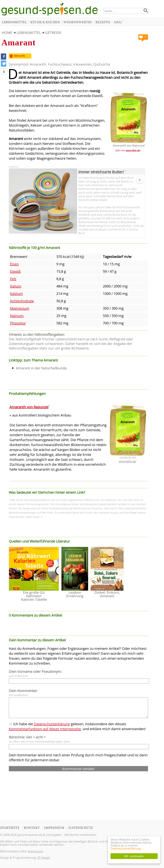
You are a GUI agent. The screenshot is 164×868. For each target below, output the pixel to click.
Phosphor (18, 323)
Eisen (14, 264)
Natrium (17, 316)
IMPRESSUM (54, 828)
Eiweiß (15, 271)
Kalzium (16, 294)
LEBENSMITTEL (14, 22)
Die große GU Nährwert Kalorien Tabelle (34, 596)
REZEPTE (103, 22)
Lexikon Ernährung (75, 594)
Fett (13, 279)
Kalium (16, 286)
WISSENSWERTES (78, 22)
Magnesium (20, 308)
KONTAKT (32, 828)
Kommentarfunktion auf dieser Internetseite (45, 729)
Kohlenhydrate (22, 301)
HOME (7, 33)
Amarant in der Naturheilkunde (41, 368)
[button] (4, 57)
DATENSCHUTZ (81, 828)
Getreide (53, 33)
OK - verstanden (134, 856)
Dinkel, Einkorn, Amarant (107, 594)
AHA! (118, 22)
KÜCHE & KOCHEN (45, 22)
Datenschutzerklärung (126, 848)
